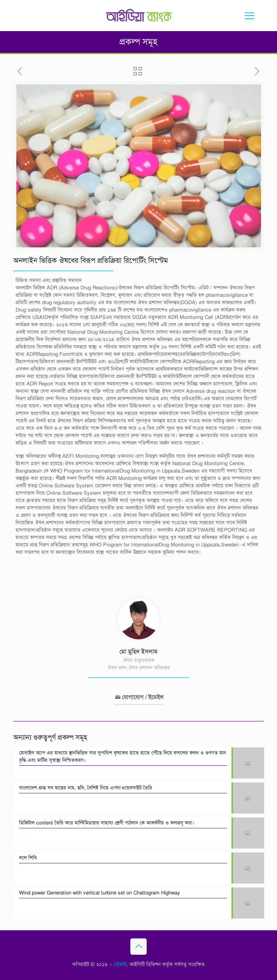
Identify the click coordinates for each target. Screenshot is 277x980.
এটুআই (120, 964)
